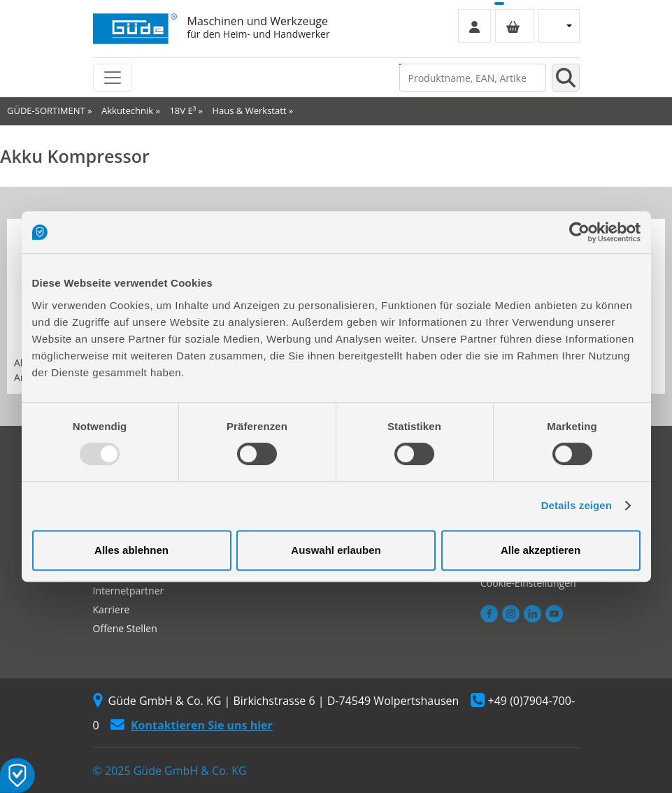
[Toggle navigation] (113, 78)
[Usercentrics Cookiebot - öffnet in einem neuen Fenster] (579, 232)
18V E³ (183, 110)
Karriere (112, 609)
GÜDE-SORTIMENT (46, 110)
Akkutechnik (127, 110)
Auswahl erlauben (336, 550)
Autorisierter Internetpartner (129, 584)
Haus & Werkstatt (250, 110)
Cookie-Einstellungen (528, 583)
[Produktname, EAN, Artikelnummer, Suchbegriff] (473, 78)
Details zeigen (577, 505)
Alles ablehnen (131, 550)
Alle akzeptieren (541, 550)
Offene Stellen (125, 628)
